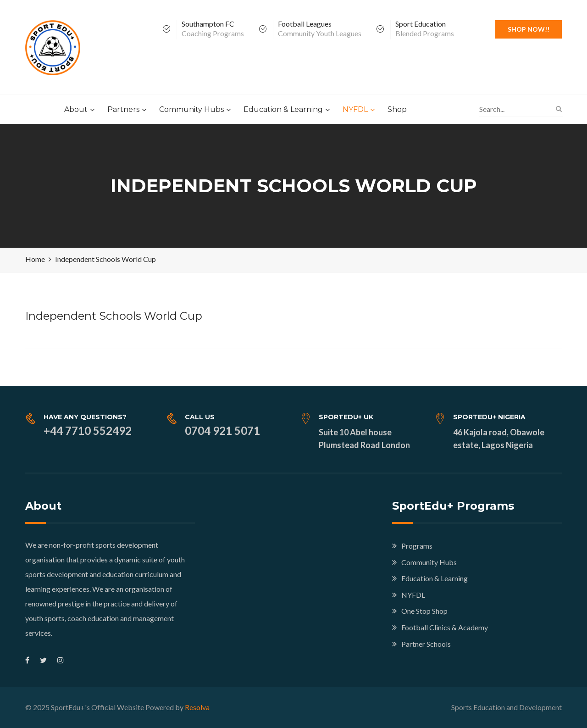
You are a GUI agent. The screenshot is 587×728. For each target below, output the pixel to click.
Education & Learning (283, 109)
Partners (123, 109)
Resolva (197, 707)
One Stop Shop (424, 611)
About (76, 109)
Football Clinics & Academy (445, 627)
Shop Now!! (529, 29)
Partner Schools (426, 644)
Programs (417, 546)
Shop (397, 109)
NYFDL (355, 109)
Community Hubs (191, 109)
